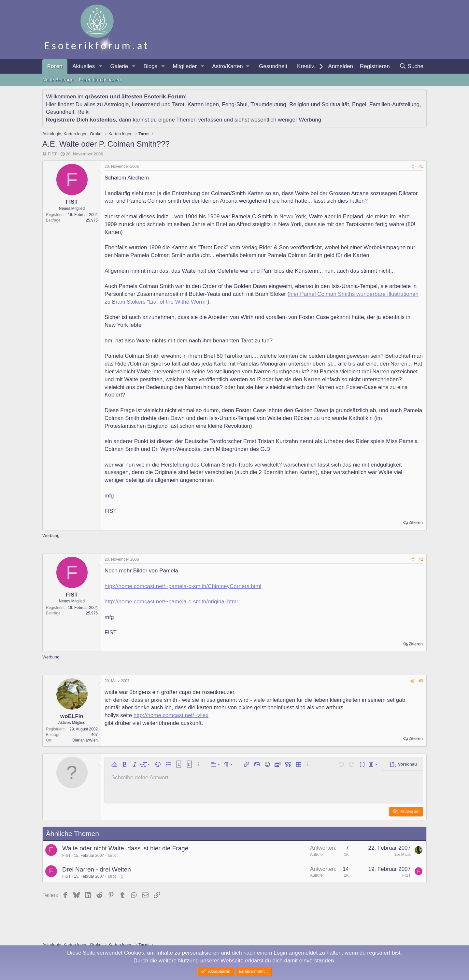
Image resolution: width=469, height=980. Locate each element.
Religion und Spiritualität (319, 104)
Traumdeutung (268, 104)
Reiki (83, 112)
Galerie (119, 66)
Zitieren (416, 522)
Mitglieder (185, 66)
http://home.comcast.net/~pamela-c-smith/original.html (171, 602)
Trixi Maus (402, 855)
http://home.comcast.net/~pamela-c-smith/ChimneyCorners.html (183, 586)
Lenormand (146, 104)
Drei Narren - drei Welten (97, 869)
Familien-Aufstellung (394, 104)
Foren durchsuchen (100, 80)
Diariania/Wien (85, 740)
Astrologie (117, 104)
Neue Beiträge (58, 80)
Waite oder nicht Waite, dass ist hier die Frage (125, 848)
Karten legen (203, 104)
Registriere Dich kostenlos (81, 120)
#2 (421, 559)
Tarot (178, 104)
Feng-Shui (234, 104)
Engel (359, 104)
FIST (52, 154)
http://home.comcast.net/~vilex (171, 715)
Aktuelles (84, 66)
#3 (421, 681)
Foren (55, 66)
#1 (421, 166)
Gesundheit (273, 66)
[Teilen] (412, 167)
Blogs (151, 66)
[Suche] (411, 66)
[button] (100, 66)
